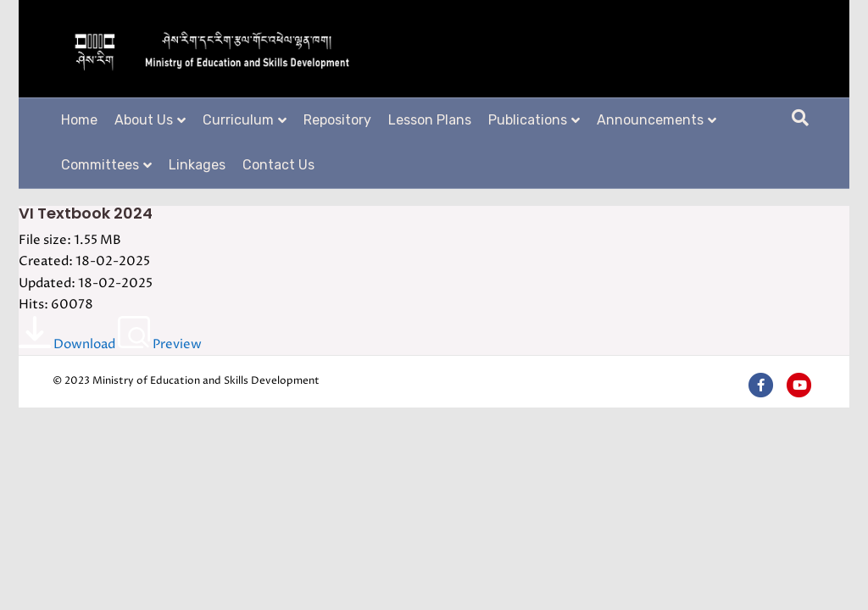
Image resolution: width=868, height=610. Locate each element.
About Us (144, 120)
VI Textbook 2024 (86, 213)
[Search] (800, 118)
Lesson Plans (430, 120)
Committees (100, 165)
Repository (337, 120)
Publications (528, 120)
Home (79, 120)
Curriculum (238, 120)
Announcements (650, 120)
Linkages (197, 165)
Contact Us (278, 165)
